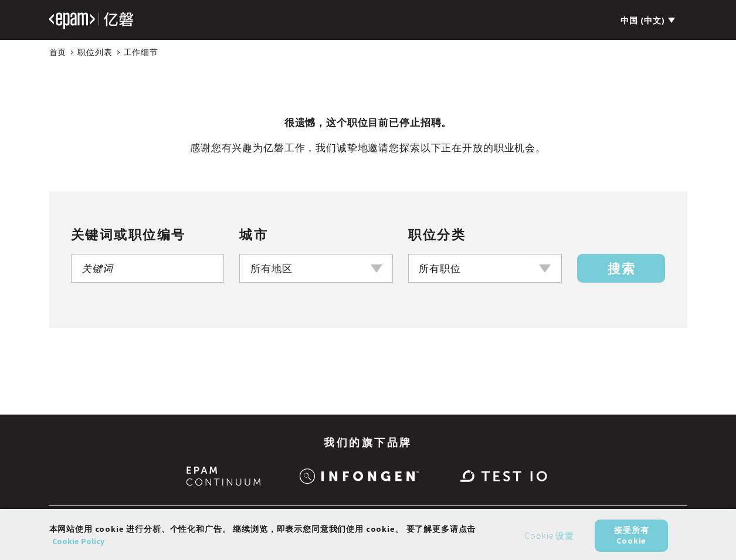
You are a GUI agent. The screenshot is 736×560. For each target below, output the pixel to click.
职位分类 (437, 235)
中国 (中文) (643, 21)
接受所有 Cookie (631, 539)
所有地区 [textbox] (271, 269)
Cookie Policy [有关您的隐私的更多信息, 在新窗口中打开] (78, 545)
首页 (58, 52)
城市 (254, 235)
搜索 (622, 269)
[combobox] (316, 268)
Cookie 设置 (549, 540)
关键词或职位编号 (128, 235)
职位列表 (95, 52)
